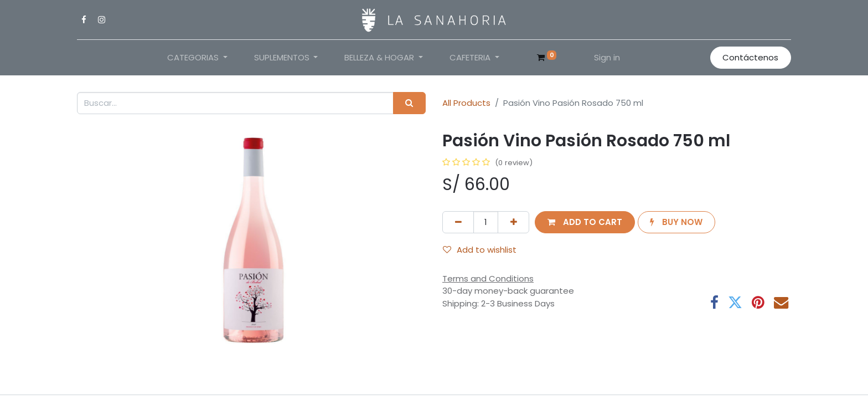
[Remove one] (458, 222)
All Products (466, 103)
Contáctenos (750, 57)
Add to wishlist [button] (480, 250)
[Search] (409, 103)
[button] (585, 222)
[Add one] (513, 222)
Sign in (607, 57)
